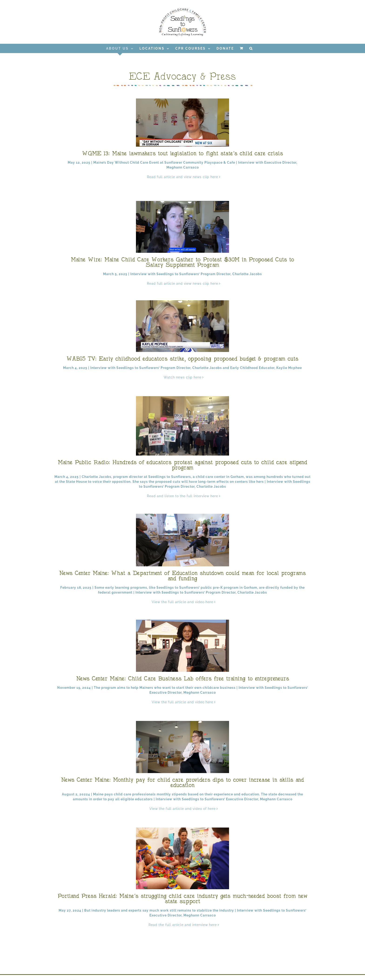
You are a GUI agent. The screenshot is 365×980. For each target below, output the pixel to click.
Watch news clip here (182, 377)
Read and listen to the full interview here (182, 496)
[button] (251, 48)
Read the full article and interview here (183, 925)
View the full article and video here (182, 602)
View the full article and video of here (182, 809)
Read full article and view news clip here (182, 177)
